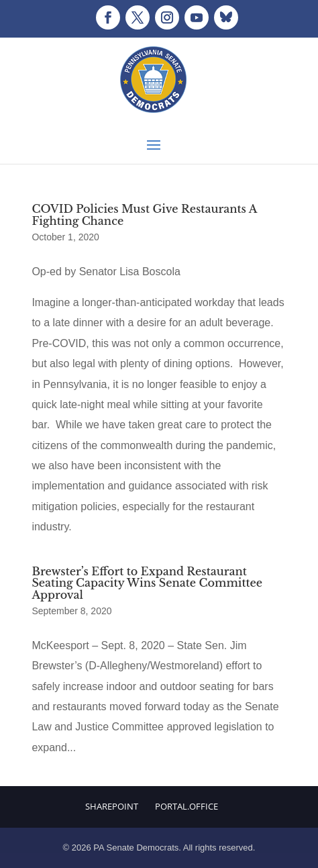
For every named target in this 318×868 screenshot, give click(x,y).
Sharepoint (112, 806)
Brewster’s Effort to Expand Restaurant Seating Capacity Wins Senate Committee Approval (147, 583)
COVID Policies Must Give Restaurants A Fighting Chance (144, 215)
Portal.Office (187, 806)
